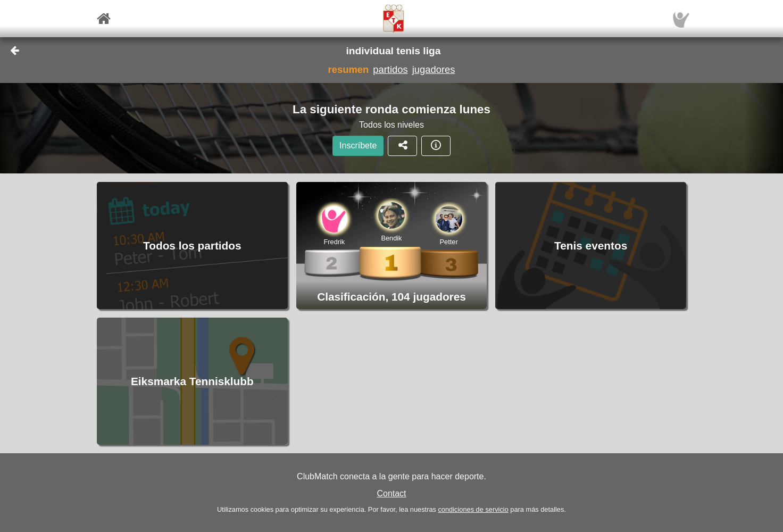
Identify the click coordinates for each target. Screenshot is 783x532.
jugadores (434, 69)
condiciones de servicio (473, 509)
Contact (391, 493)
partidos (390, 69)
